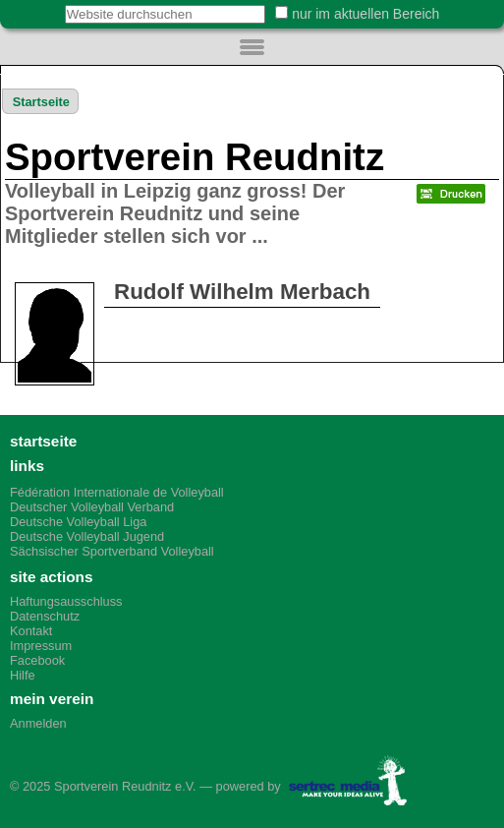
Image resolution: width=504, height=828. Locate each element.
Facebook (37, 660)
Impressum (41, 646)
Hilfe (23, 675)
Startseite (41, 102)
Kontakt (31, 631)
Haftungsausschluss (66, 601)
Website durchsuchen (54, 4)
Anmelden (38, 723)
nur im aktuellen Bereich (365, 14)
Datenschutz (45, 616)
